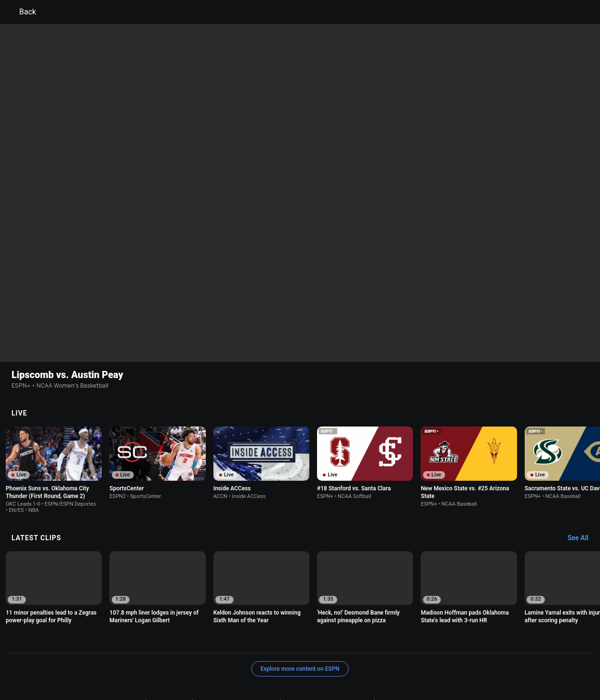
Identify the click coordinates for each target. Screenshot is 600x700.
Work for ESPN (380, 657)
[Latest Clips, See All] (582, 484)
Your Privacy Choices (220, 657)
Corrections (424, 657)
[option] (54, 415)
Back (22, 12)
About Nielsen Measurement (144, 657)
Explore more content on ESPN (300, 614)
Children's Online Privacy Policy (327, 647)
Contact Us (273, 657)
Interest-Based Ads (404, 647)
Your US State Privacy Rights (236, 647)
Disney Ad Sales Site (324, 657)
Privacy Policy (169, 647)
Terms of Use (124, 647)
